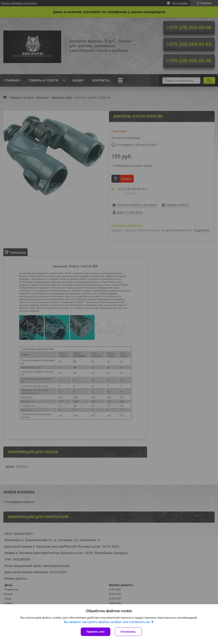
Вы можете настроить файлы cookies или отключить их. (107, 622)
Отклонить (128, 632)
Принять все (96, 632)
